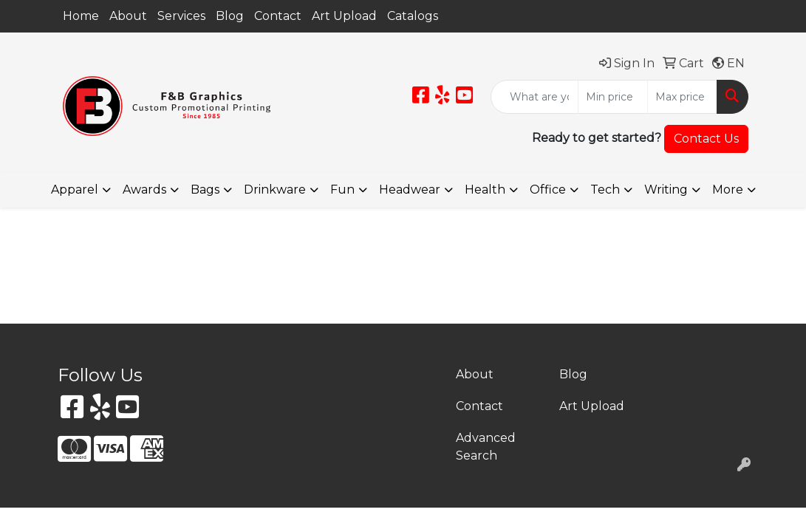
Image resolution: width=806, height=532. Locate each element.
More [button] (728, 190)
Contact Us (706, 139)
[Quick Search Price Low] (613, 97)
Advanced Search (486, 447)
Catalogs (413, 16)
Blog (230, 16)
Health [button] (485, 190)
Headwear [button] (410, 190)
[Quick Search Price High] (682, 97)
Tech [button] (605, 190)
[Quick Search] (535, 97)
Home (81, 16)
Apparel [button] (75, 190)
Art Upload (344, 16)
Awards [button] (144, 190)
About (128, 16)
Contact (278, 16)
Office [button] (548, 190)
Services (181, 16)
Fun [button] (342, 190)
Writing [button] (666, 190)
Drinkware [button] (275, 190)
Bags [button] (205, 190)
